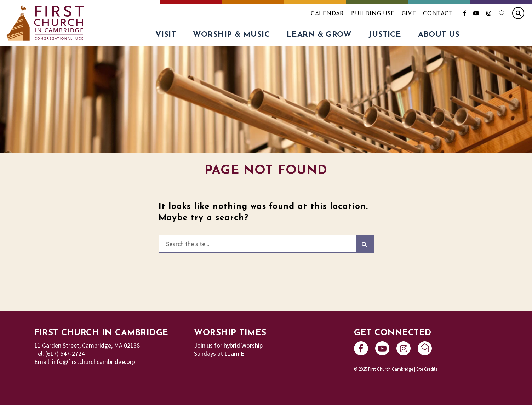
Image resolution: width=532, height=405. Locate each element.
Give (409, 14)
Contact (437, 14)
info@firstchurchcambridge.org (94, 362)
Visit (166, 35)
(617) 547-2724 (65, 353)
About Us (439, 35)
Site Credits (427, 369)
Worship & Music (231, 35)
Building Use (373, 14)
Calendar (327, 14)
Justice (385, 35)
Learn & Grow (319, 35)
